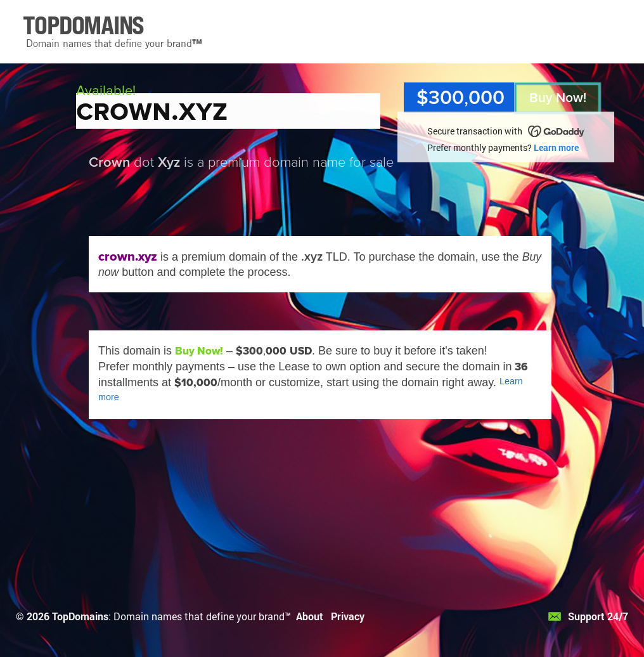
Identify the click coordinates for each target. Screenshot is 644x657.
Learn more (556, 147)
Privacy (348, 616)
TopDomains (80, 616)
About (310, 616)
